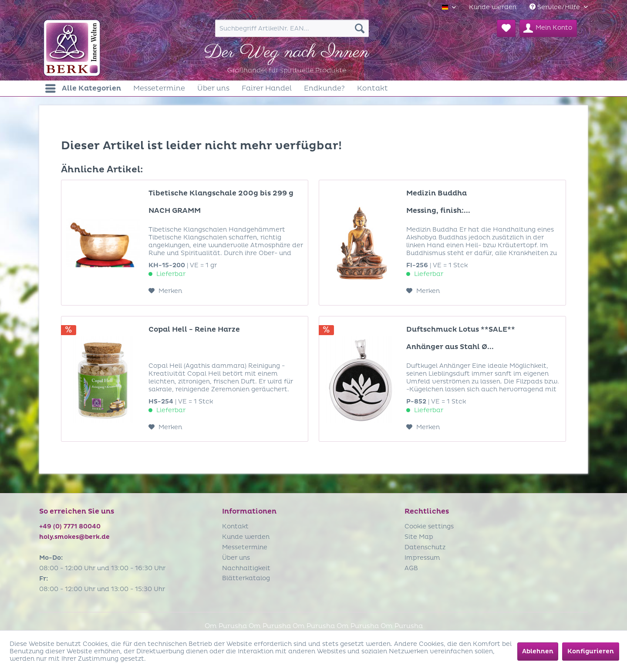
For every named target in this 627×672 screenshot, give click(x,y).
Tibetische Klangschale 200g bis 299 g (221, 193)
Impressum (422, 558)
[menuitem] (493, 7)
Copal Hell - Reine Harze (194, 329)
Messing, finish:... (438, 211)
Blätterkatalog (246, 578)
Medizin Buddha (437, 193)
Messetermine (245, 547)
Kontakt (235, 526)
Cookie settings (429, 526)
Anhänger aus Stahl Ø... (450, 347)
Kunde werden (493, 7)
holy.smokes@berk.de (74, 537)
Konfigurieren (591, 651)
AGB (411, 568)
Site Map (419, 537)
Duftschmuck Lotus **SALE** (461, 329)
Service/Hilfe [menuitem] (556, 7)
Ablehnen (538, 651)
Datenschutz (425, 547)
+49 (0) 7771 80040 (70, 526)
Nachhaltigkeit (246, 568)
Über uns (236, 558)
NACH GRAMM (175, 211)
